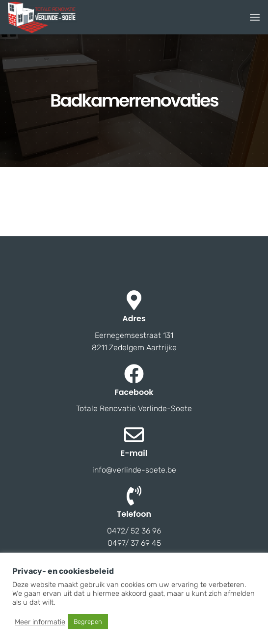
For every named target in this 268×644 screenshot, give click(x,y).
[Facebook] (134, 374)
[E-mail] (134, 435)
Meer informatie (40, 622)
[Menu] (255, 17)
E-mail (134, 453)
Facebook (134, 392)
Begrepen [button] (88, 622)
